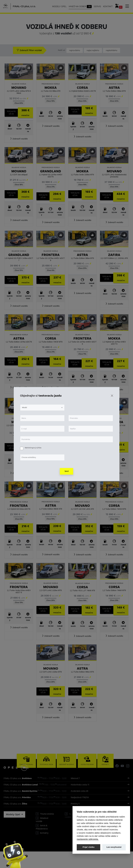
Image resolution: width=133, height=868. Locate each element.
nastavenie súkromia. (88, 839)
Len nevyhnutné (114, 847)
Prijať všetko (88, 847)
